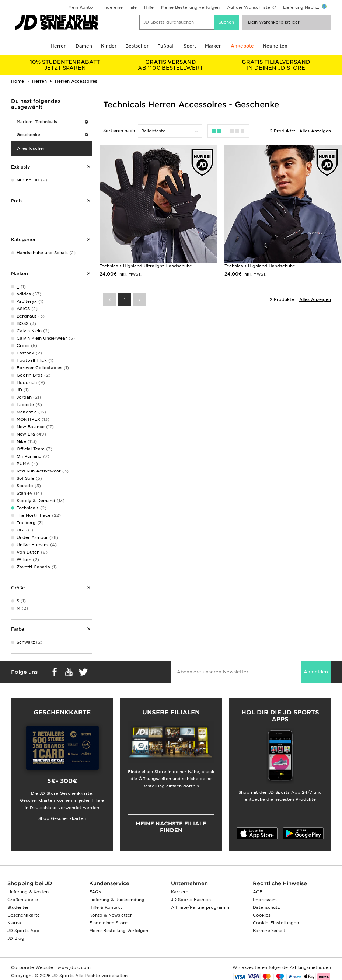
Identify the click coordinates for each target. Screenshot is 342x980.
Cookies (262, 915)
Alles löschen (31, 148)
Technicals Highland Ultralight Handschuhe (146, 266)
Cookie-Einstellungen (276, 923)
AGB (258, 892)
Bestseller (137, 46)
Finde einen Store (108, 923)
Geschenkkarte (24, 915)
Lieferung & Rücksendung (117, 900)
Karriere (180, 892)
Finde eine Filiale (118, 7)
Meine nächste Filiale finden (171, 827)
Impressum (265, 900)
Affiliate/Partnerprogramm (200, 907)
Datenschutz (266, 907)
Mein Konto (81, 7)
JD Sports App (23, 931)
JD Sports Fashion (191, 900)
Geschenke (52, 135)
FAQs (95, 892)
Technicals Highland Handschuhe (260, 266)
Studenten (18, 907)
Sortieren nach (119, 131)
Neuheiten (275, 46)
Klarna (14, 923)
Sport (190, 46)
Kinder (109, 46)
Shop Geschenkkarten (62, 818)
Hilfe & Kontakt (106, 907)
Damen (84, 46)
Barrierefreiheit (269, 931)
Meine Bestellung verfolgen (190, 7)
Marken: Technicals (52, 122)
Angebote (242, 46)
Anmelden (316, 672)
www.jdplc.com (73, 967)
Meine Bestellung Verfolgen (119, 931)
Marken (213, 46)
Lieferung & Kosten (28, 892)
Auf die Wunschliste (249, 7)
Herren (59, 46)
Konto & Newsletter (111, 915)
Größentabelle (23, 900)
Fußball (166, 46)
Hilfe (149, 7)
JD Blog (16, 938)
